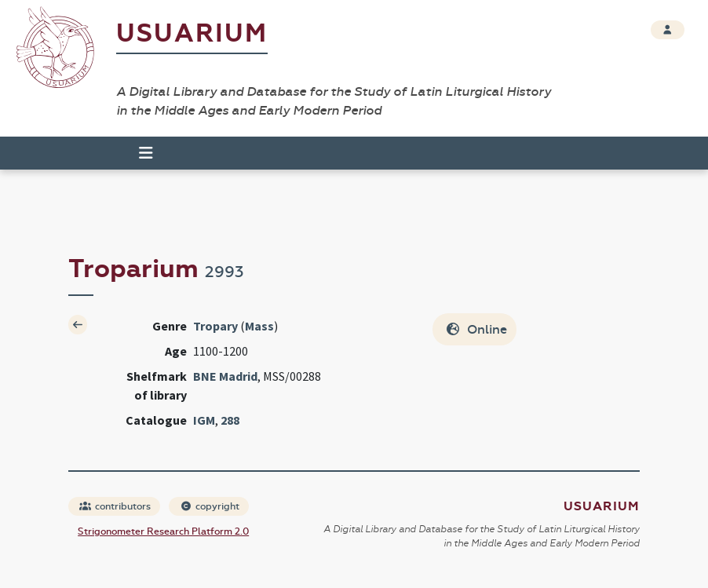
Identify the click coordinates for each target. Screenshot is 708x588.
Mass (259, 326)
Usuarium (192, 33)
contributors (115, 506)
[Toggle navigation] (139, 153)
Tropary (215, 326)
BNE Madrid (225, 376)
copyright (210, 506)
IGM (204, 420)
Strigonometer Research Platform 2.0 (163, 531)
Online (476, 329)
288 (230, 420)
